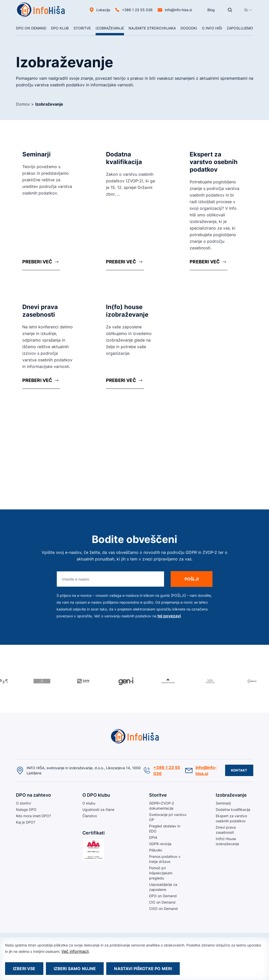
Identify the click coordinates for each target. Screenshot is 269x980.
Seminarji (223, 803)
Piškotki (156, 850)
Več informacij (75, 951)
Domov (23, 104)
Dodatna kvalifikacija (233, 809)
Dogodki (189, 28)
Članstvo (90, 816)
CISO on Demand (163, 909)
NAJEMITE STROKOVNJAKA (152, 28)
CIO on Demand (162, 902)
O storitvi (23, 803)
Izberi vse (24, 969)
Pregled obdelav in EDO (165, 829)
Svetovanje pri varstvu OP (168, 817)
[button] (246, 10)
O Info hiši (212, 28)
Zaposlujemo (240, 28)
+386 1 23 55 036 (137, 10)
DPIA (153, 837)
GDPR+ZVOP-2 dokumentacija (162, 806)
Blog (211, 10)
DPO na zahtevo (33, 795)
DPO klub (60, 28)
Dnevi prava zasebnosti (226, 830)
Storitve (82, 28)
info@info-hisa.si (178, 10)
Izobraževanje (110, 28)
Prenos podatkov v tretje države (165, 859)
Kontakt (239, 770)
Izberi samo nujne (75, 969)
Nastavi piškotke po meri (143, 969)
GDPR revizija (160, 844)
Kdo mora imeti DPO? (33, 816)
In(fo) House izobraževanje (227, 841)
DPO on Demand (163, 896)
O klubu (89, 803)
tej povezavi (169, 616)
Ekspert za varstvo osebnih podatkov (231, 818)
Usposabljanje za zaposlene (163, 887)
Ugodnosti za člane (98, 809)
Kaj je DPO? (26, 822)
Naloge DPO (26, 809)
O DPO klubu (96, 795)
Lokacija (103, 10)
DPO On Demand (31, 28)
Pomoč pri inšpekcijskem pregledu (161, 873)
